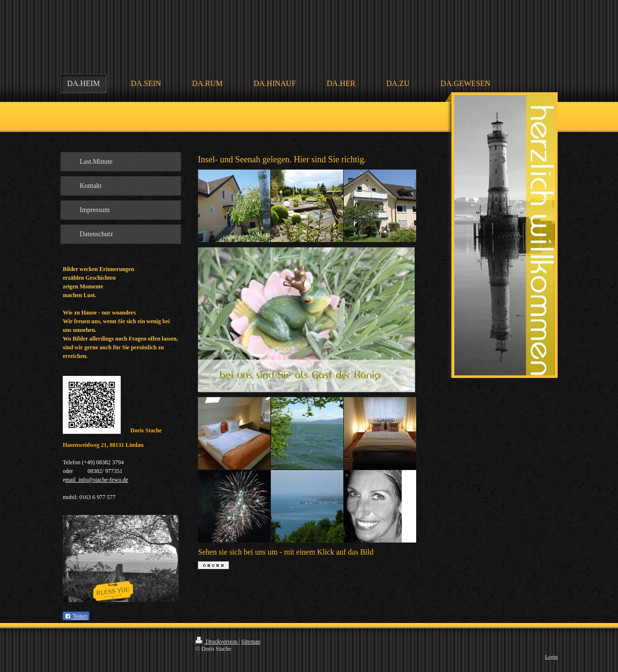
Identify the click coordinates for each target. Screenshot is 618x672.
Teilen (76, 616)
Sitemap (251, 642)
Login (551, 657)
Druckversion (217, 642)
